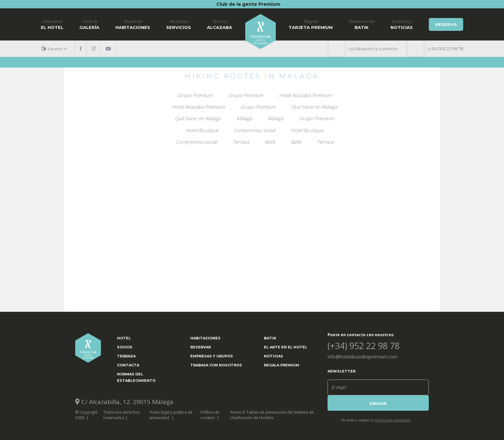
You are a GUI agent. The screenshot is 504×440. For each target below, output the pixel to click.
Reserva (446, 24)
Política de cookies (210, 415)
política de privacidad (392, 420)
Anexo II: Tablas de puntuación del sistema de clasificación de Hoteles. (272, 415)
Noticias (274, 356)
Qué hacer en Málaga (314, 107)
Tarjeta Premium (311, 24)
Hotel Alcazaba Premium (305, 95)
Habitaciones (133, 24)
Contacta (128, 365)
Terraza (241, 142)
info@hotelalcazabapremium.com (363, 357)
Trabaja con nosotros (216, 365)
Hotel (124, 338)
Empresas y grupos (212, 356)
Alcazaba (220, 24)
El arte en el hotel (286, 347)
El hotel (52, 24)
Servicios (179, 24)
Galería (89, 24)
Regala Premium (282, 365)
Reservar (201, 347)
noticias (402, 24)
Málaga (244, 118)
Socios (125, 347)
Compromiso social (255, 130)
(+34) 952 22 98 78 (446, 49)
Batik (362, 24)
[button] (57, 49)
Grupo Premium (195, 95)
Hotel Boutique (202, 130)
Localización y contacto (373, 49)
